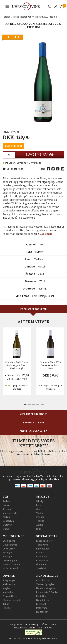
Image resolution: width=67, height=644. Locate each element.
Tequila (40, 521)
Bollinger (7, 553)
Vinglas (6, 588)
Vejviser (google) (45, 584)
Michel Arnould (10, 568)
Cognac (40, 517)
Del (43, 169)
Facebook (41, 604)
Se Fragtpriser (13, 169)
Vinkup (6, 529)
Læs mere (47, 234)
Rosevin (7, 509)
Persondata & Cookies (48, 592)
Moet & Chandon (11, 564)
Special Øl (41, 568)
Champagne (9, 541)
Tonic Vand (42, 545)
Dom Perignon (10, 560)
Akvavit (40, 525)
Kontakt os (42, 596)
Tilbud (6, 604)
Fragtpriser (42, 612)
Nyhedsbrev (43, 600)
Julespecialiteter (44, 541)
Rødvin (6, 501)
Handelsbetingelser (46, 588)
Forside (7, 17)
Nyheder (7, 608)
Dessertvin (8, 521)
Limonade (41, 564)
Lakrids (40, 553)
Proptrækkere (10, 596)
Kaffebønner (43, 549)
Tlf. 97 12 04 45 (48, 625)
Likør (39, 529)
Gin (38, 509)
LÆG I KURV (40, 155)
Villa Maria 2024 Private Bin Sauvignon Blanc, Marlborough (17, 365)
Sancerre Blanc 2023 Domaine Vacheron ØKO (50, 365)
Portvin (6, 517)
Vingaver (7, 525)
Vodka (39, 513)
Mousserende (10, 513)
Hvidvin (6, 505)
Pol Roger (8, 557)
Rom (39, 505)
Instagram (42, 608)
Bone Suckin (42, 560)
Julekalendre (9, 584)
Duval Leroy (9, 549)
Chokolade (42, 557)
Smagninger (9, 580)
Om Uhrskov (43, 580)
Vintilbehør (8, 592)
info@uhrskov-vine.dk (24, 628)
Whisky (40, 501)
